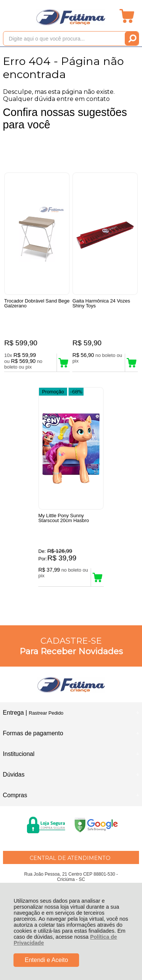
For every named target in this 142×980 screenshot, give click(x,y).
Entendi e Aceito (46, 960)
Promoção (53, 392)
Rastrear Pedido (46, 713)
